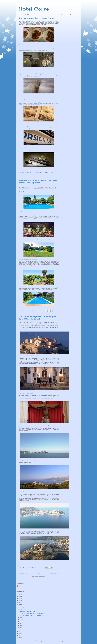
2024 (20, 599)
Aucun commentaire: (39, 172)
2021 (20, 604)
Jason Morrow (52, 641)
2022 (20, 602)
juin (21, 621)
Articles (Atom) (42, 577)
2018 (20, 635)
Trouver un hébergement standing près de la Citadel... (31, 615)
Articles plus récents (24, 573)
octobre (22, 608)
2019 (20, 633)
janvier (21, 629)
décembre (22, 606)
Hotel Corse (34, 9)
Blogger (62, 641)
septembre (22, 610)
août (21, 618)
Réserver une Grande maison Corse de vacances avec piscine (38, 181)
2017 (20, 637)
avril (21, 625)
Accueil (39, 573)
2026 (20, 595)
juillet (21, 620)
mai (21, 623)
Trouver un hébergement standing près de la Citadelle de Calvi (38, 318)
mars (21, 627)
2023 (20, 600)
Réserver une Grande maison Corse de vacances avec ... (32, 613)
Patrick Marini (22, 586)
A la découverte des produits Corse (36, 18)
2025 (20, 597)
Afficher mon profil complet (23, 588)
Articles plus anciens (53, 573)
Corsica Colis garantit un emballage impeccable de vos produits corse (39, 128)
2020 (20, 632)
